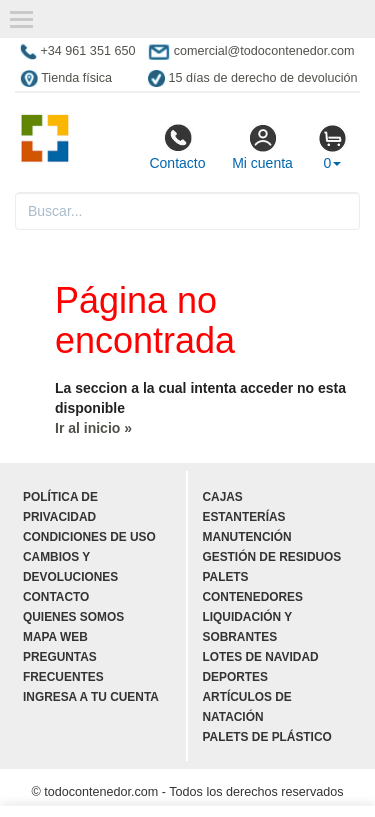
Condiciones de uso (89, 537)
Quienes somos (73, 617)
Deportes (235, 677)
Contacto (177, 147)
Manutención (247, 537)
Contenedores (253, 597)
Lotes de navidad (261, 657)
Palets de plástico (267, 737)
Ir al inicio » (93, 428)
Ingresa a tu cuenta (91, 697)
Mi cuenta (262, 147)
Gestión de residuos (272, 557)
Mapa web (55, 637)
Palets (226, 577)
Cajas (223, 497)
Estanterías (244, 517)
